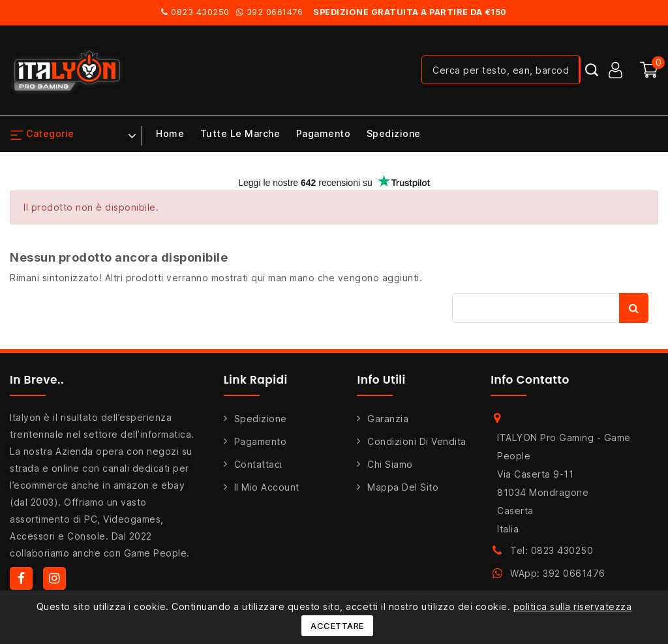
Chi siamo (390, 464)
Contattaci (258, 464)
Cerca (634, 308)
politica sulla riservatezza (573, 606)
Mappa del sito (403, 487)
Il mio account (267, 487)
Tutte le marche (240, 133)
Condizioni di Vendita (417, 441)
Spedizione (394, 133)
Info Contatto (530, 380)
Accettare (337, 626)
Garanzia (388, 419)
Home (170, 133)
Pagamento (324, 133)
